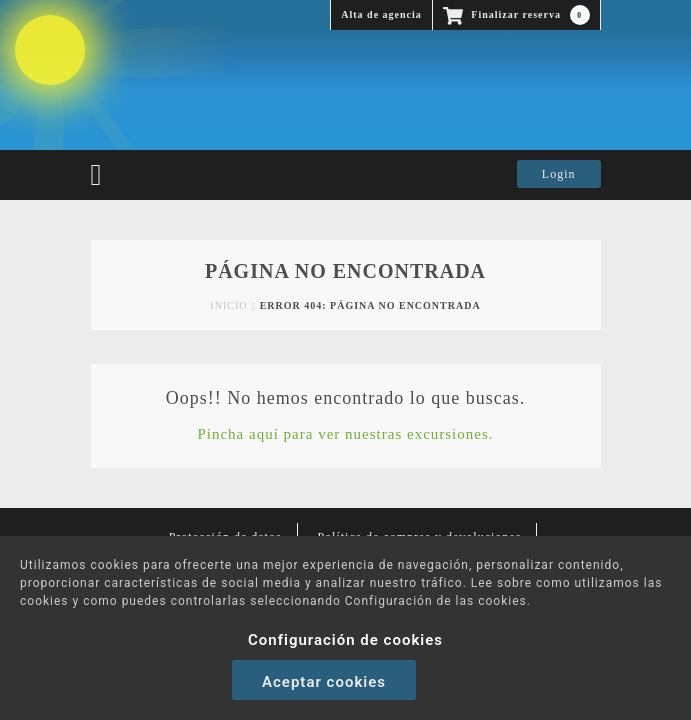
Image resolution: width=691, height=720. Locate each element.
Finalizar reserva (516, 15)
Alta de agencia (381, 14)
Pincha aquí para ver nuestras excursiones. (345, 434)
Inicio (228, 305)
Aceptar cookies (324, 682)
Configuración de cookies (345, 640)
